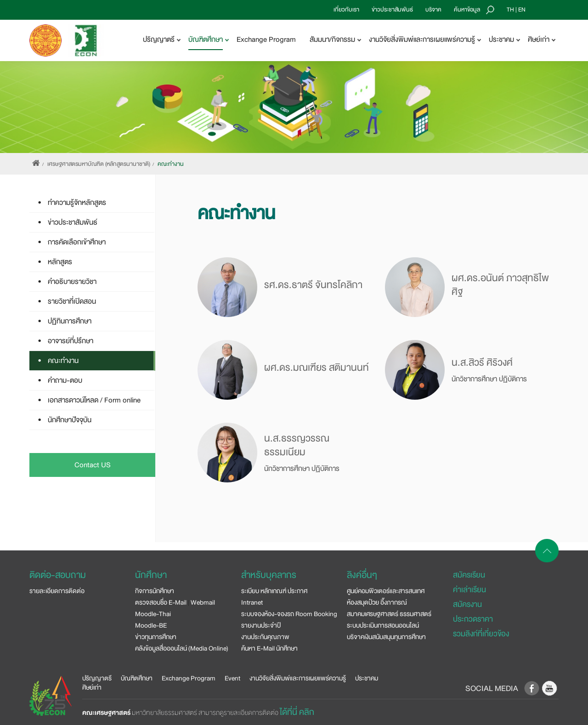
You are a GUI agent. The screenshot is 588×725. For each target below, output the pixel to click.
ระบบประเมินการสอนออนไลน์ (383, 625)
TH (510, 10)
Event (232, 678)
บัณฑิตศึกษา (137, 678)
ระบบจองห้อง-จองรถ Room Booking (289, 614)
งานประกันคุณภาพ (265, 637)
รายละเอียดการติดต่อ (57, 591)
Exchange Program (266, 40)
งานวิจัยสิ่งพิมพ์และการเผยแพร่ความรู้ (298, 678)
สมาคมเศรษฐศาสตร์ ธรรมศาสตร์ (389, 614)
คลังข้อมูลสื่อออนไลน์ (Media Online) (182, 648)
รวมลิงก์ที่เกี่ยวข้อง (481, 634)
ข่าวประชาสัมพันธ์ (392, 10)
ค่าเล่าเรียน (469, 590)
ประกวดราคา (473, 619)
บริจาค (433, 10)
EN (522, 10)
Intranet (252, 602)
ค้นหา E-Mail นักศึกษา (269, 648)
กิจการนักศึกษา (155, 591)
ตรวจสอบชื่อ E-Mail (161, 602)
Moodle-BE (151, 625)
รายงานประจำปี (261, 625)
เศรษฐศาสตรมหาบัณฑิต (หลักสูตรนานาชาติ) (99, 164)
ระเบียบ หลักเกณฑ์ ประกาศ (274, 591)
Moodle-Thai (153, 614)
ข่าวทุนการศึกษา (156, 637)
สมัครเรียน (469, 575)
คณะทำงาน (171, 164)
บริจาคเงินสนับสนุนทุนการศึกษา (386, 637)
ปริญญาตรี (97, 678)
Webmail (203, 602)
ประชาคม (367, 678)
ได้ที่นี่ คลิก (297, 712)
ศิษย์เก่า (92, 687)
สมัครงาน (467, 604)
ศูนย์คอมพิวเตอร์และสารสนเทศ (386, 591)
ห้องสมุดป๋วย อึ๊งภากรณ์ (377, 602)
